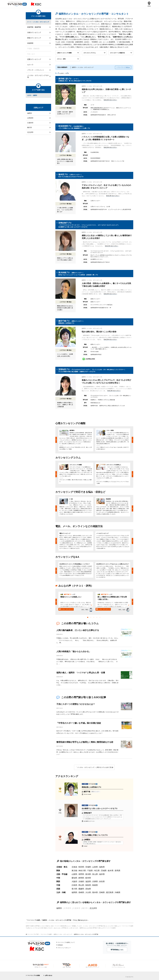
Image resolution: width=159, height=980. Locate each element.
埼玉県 (97, 871)
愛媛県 (81, 889)
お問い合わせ (49, 975)
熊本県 (95, 892)
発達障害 (30, 43)
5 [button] (100, 618)
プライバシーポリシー (64, 948)
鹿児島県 (110, 892)
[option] (76, 440)
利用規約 (60, 945)
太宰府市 (30, 118)
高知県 (88, 889)
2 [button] (91, 618)
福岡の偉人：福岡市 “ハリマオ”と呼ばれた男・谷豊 (81, 673)
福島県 (102, 867)
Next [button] (132, 440)
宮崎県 (102, 892)
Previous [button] (56, 440)
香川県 (74, 889)
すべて (29, 22)
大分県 (88, 892)
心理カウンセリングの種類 (64, 53)
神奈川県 (82, 871)
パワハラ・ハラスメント (36, 70)
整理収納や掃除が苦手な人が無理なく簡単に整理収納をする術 (85, 742)
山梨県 (74, 874)
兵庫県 (95, 882)
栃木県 (111, 871)
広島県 (74, 885)
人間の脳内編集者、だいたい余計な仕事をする (78, 630)
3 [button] (94, 618)
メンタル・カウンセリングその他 (38, 76)
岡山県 (81, 885)
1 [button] (88, 618)
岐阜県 (88, 878)
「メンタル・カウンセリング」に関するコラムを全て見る (94, 767)
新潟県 (88, 874)
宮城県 (88, 867)
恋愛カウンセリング (34, 59)
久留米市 (30, 123)
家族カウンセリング (34, 38)
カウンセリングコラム (90, 53)
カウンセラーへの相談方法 (117, 53)
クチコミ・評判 (61, 59)
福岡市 (59, 908)
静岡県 (81, 878)
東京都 (74, 871)
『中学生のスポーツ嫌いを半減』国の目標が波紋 (80, 723)
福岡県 (74, 892)
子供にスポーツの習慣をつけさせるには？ (76, 704)
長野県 (81, 874)
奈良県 (102, 882)
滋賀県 (88, 882)
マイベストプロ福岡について (66, 942)
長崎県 (81, 892)
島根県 (95, 885)
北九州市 (93, 908)
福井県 (102, 874)
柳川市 (30, 127)
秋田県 (81, 867)
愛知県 (74, 878)
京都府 (81, 882)
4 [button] (97, 618)
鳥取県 (88, 885)
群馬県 (118, 871)
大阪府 (74, 882)
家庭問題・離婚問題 (34, 27)
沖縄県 (118, 892)
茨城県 (104, 871)
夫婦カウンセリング (34, 32)
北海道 (74, 867)
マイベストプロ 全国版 (34, 975)
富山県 (95, 874)
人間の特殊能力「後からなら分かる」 (74, 651)
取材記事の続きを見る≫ (110, 100)
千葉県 (90, 871)
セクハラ (30, 65)
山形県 (95, 867)
